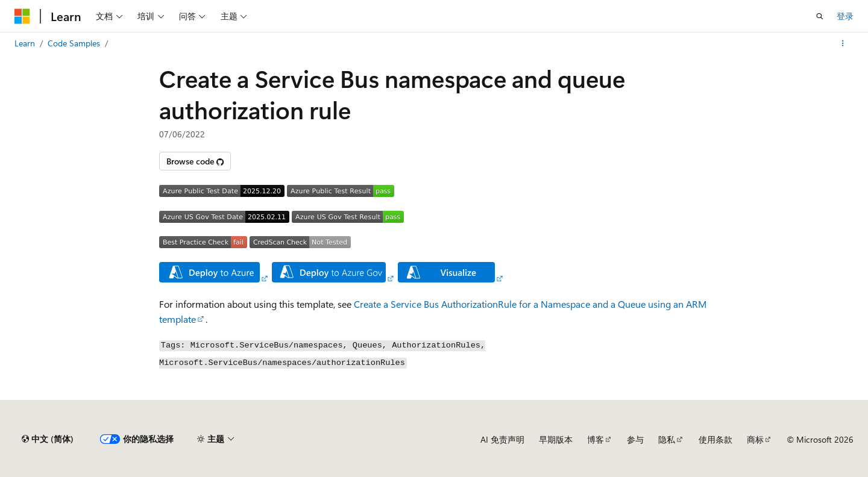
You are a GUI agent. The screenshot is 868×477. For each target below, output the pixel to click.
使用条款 (715, 439)
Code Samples (74, 43)
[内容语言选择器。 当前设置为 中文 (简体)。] (48, 439)
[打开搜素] (820, 16)
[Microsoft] (22, 16)
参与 (635, 439)
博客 (596, 439)
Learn (25, 43)
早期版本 (556, 439)
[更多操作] (843, 43)
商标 (755, 439)
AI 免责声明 (502, 439)
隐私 (667, 439)
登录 (845, 16)
